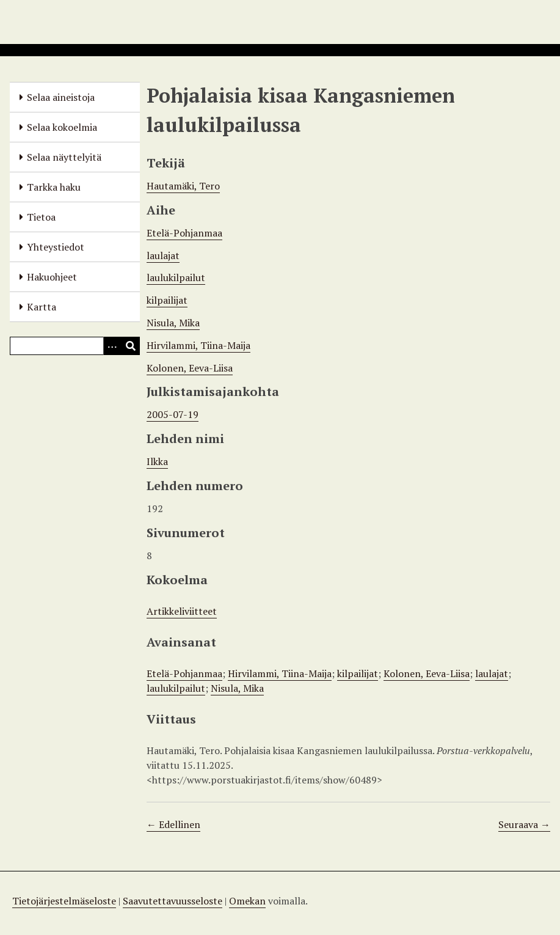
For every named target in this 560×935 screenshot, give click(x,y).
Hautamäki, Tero (183, 186)
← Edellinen (173, 824)
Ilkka (157, 461)
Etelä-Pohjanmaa (184, 233)
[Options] (112, 346)
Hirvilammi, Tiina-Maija (198, 345)
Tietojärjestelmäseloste (64, 901)
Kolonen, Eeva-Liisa (190, 368)
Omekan (247, 901)
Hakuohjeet (52, 277)
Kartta (42, 307)
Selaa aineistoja (61, 97)
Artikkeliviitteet (182, 611)
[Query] (75, 346)
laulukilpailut (176, 277)
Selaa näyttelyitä (64, 157)
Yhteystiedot (56, 247)
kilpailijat (167, 300)
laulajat (163, 255)
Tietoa (41, 217)
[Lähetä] (131, 346)
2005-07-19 (173, 414)
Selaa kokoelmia (62, 127)
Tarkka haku (54, 187)
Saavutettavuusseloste (173, 901)
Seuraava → (524, 824)
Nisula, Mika (173, 323)
